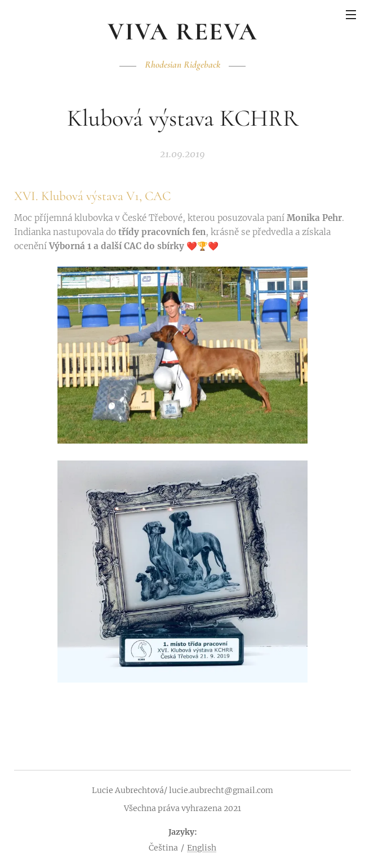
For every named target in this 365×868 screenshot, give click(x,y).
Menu (351, 15)
